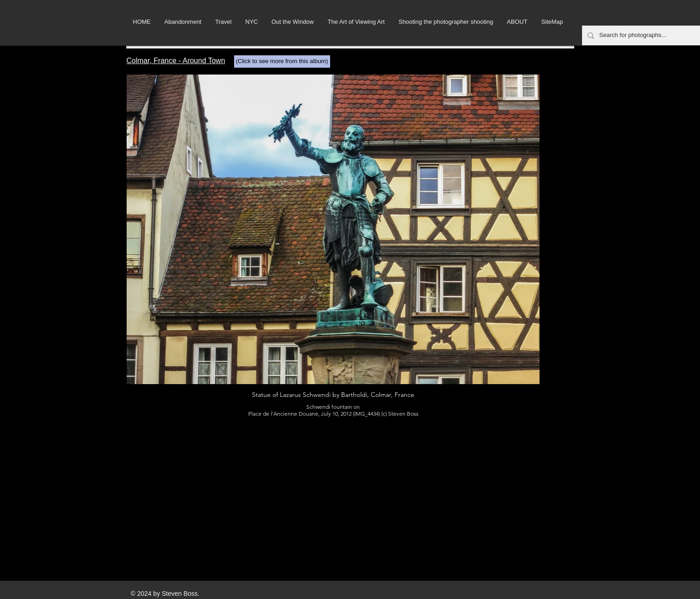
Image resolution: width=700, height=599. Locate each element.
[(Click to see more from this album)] (282, 62)
